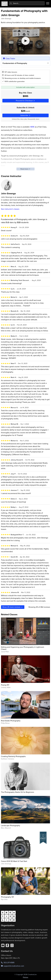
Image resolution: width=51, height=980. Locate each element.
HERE (32, 127)
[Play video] (26, 41)
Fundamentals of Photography (15, 63)
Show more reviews (13, 607)
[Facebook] (7, 945)
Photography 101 (7, 897)
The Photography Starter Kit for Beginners (18, 792)
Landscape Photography (11, 825)
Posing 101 (5, 685)
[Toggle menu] (48, 3)
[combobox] (27, 3)
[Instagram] (12, 945)
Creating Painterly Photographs (13, 756)
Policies (26, 977)
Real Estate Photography (11, 721)
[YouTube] (3, 945)
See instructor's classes (10, 209)
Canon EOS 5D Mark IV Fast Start (14, 861)
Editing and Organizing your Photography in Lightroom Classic (23, 648)
